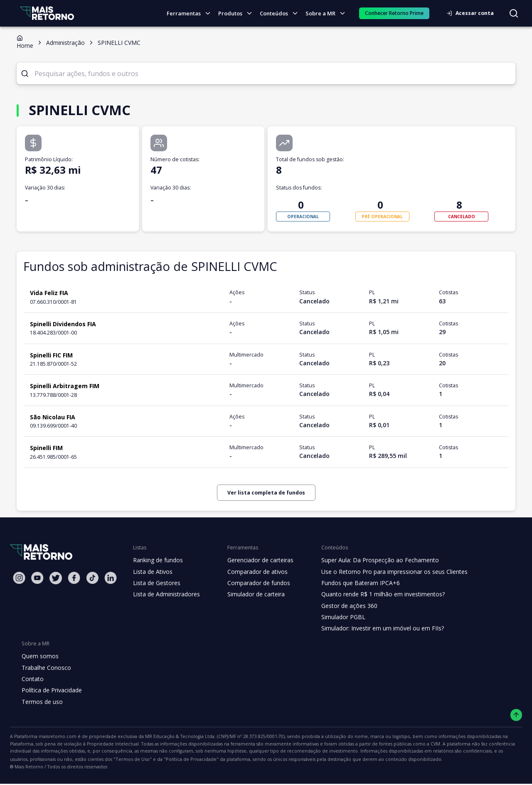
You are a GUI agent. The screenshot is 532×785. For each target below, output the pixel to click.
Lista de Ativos (152, 572)
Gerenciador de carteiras (256, 560)
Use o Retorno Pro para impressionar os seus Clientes (386, 572)
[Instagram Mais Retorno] (19, 578)
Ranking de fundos (157, 560)
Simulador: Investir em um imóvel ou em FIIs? (375, 628)
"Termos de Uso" (479, 752)
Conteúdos (281, 14)
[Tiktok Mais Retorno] (92, 578)
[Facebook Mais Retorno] (74, 578)
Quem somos (39, 656)
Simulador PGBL (337, 617)
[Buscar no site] (514, 13)
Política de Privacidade (51, 690)
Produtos (238, 14)
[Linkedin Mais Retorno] (111, 578)
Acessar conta (473, 13)
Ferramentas (192, 14)
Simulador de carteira (252, 594)
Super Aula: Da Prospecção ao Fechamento (373, 560)
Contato (32, 679)
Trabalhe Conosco (45, 668)
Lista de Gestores (156, 583)
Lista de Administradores (165, 594)
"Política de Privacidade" (35, 760)
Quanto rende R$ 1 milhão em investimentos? (375, 594)
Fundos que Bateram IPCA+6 (354, 583)
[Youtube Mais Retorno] (37, 578)
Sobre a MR (328, 14)
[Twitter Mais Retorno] (56, 578)
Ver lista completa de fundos (266, 493)
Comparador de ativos (253, 572)
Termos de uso (41, 702)
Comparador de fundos (254, 583)
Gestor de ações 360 (343, 606)
